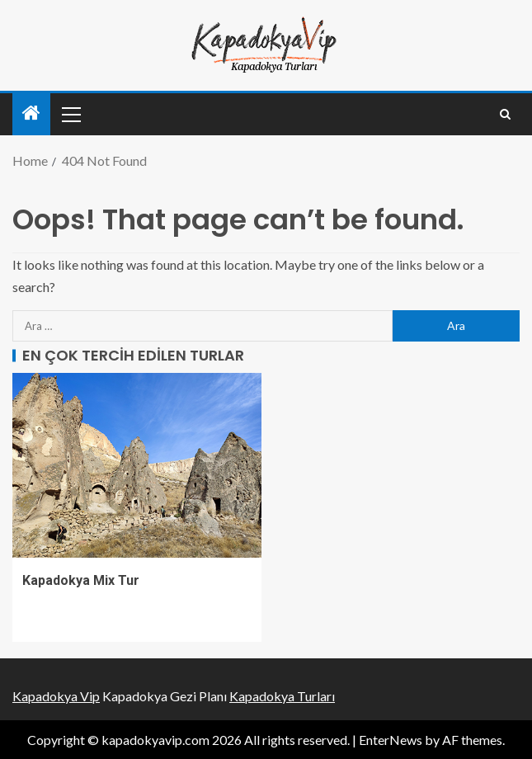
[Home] (31, 113)
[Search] (505, 114)
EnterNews (391, 740)
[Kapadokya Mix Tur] (137, 465)
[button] (70, 114)
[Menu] (70, 114)
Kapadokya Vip (56, 696)
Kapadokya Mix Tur (81, 580)
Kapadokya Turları (282, 696)
